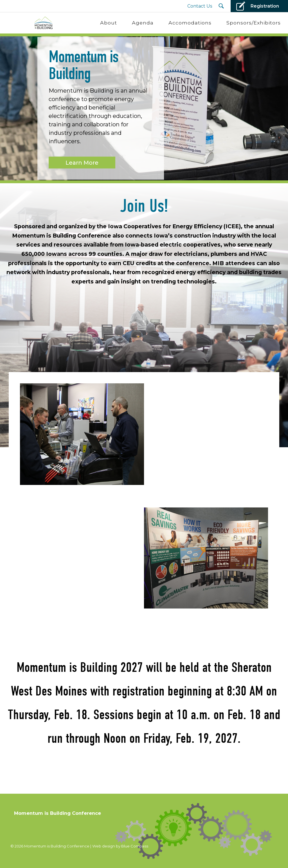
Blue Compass (135, 846)
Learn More (82, 162)
